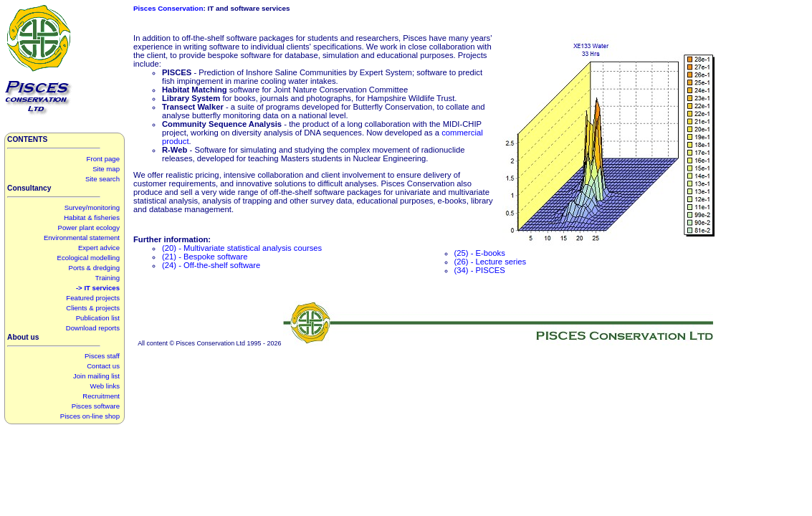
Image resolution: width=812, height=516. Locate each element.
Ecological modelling (89, 258)
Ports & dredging (94, 268)
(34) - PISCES (480, 270)
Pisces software (96, 406)
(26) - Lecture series (491, 262)
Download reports (93, 328)
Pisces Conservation (168, 8)
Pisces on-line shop (90, 416)
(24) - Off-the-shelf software (211, 265)
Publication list (98, 318)
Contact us (103, 366)
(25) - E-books (480, 253)
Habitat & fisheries (92, 218)
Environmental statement (82, 238)
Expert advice (99, 248)
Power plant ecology (89, 228)
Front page (103, 159)
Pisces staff (102, 356)
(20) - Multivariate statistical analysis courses (242, 248)
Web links (105, 386)
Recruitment (101, 396)
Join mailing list (96, 376)
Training (108, 278)
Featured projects (93, 298)
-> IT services (98, 288)
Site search (102, 179)
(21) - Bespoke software (205, 257)
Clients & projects (93, 308)
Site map (106, 169)
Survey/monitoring (92, 207)
